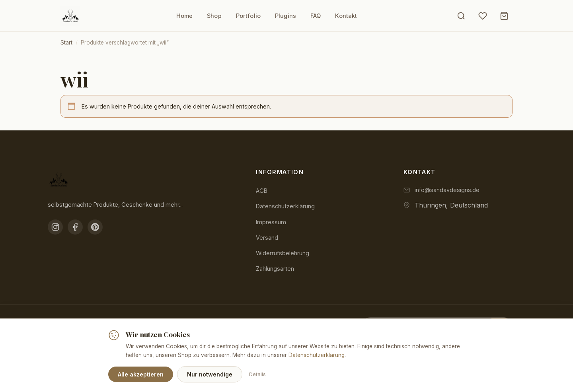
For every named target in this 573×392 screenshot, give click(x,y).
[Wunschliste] (483, 16)
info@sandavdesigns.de (447, 190)
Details (257, 374)
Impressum (271, 222)
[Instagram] (55, 227)
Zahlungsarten (275, 269)
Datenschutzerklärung (285, 206)
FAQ (316, 16)
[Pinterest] (95, 227)
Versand (267, 238)
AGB (262, 191)
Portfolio (248, 16)
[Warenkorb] (504, 16)
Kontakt (346, 16)
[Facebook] (75, 227)
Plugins (286, 16)
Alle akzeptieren (141, 374)
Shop (214, 16)
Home (185, 16)
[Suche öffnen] (461, 16)
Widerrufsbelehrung (283, 253)
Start (66, 43)
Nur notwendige (210, 374)
